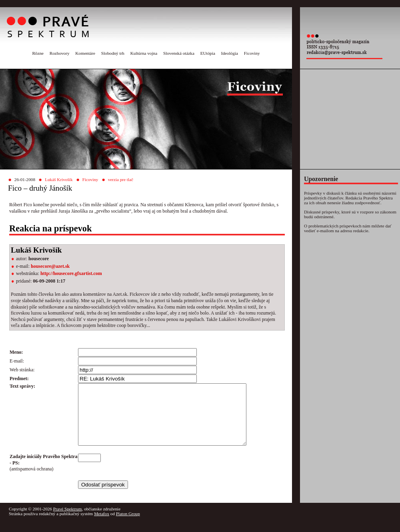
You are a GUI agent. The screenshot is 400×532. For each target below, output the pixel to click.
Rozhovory (60, 53)
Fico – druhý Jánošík (40, 188)
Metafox (102, 526)
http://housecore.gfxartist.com (71, 273)
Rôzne (38, 53)
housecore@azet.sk (50, 266)
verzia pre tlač (121, 179)
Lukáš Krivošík (59, 179)
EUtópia (208, 53)
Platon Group (128, 526)
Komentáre (85, 53)
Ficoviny (252, 53)
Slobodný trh (113, 53)
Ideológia (230, 53)
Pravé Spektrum (68, 521)
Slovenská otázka (179, 53)
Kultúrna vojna (144, 53)
